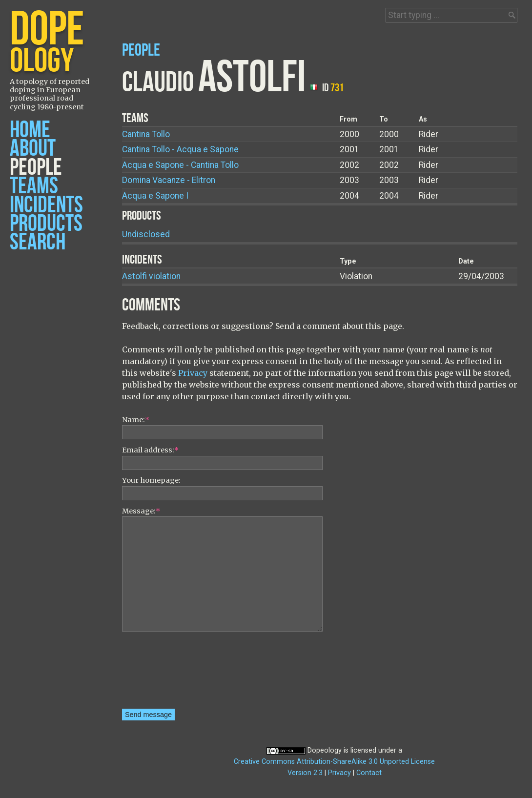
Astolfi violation (151, 276)
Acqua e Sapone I (155, 196)
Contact (369, 773)
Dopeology (325, 750)
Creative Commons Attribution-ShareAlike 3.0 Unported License (334, 762)
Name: (136, 420)
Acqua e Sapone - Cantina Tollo (180, 165)
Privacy (193, 373)
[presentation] (162, 674)
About (33, 149)
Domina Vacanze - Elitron (169, 180)
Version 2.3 (305, 773)
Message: (141, 511)
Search (38, 242)
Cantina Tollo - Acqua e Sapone (180, 149)
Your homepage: (151, 480)
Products (46, 224)
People (36, 168)
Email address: (150, 450)
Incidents (46, 205)
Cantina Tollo (146, 134)
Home (30, 130)
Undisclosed (146, 234)
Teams (34, 186)
